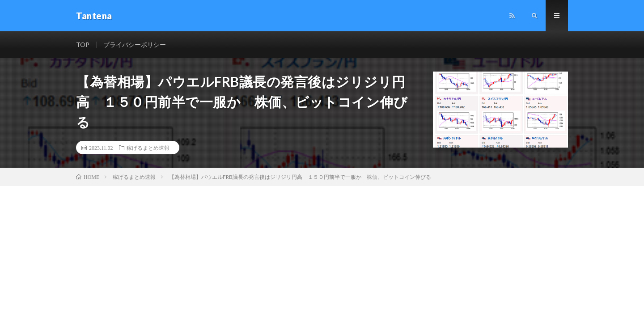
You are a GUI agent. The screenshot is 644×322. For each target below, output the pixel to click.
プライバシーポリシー (135, 44)
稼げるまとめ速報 (148, 148)
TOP (83, 44)
